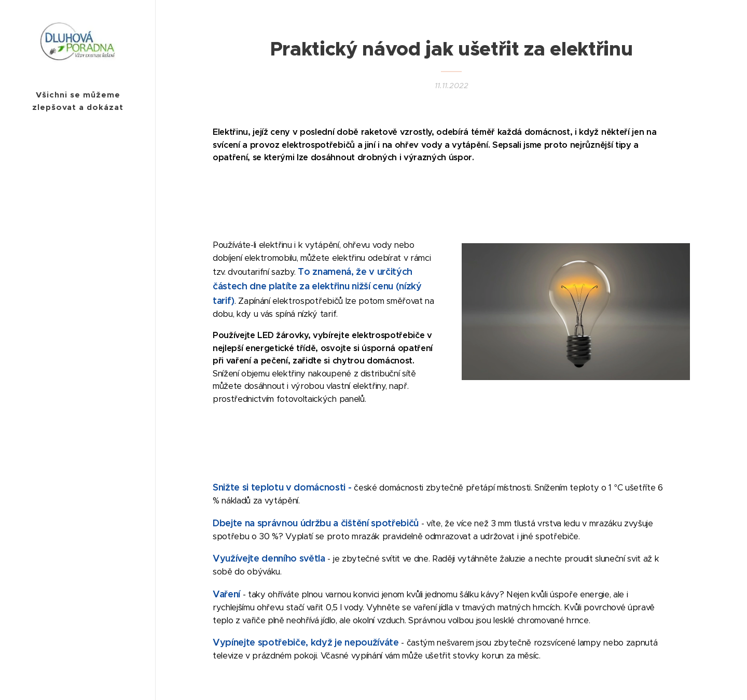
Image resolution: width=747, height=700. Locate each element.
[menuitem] (78, 367)
